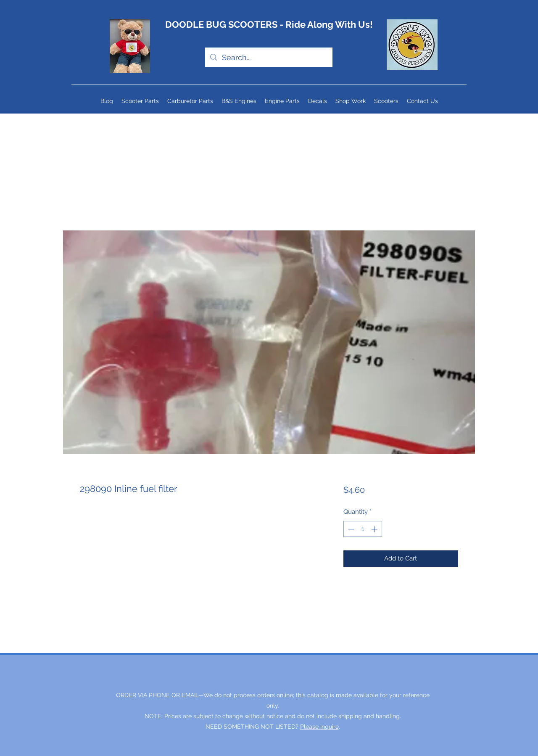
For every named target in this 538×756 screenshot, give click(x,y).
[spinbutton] (363, 529)
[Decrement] (350, 529)
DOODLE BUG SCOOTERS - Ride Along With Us (268, 24)
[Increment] (375, 529)
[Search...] (268, 58)
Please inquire (319, 727)
